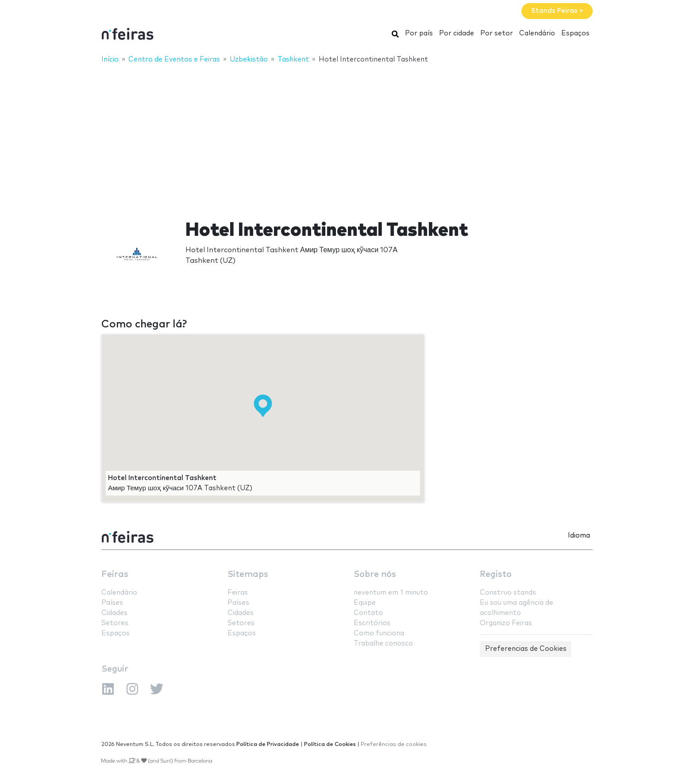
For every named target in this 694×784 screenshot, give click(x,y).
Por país (419, 33)
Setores (115, 623)
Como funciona (379, 633)
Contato (368, 613)
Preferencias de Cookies (526, 649)
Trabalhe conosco (383, 644)
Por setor (497, 33)
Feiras (115, 575)
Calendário (537, 33)
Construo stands (508, 593)
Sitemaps (248, 575)
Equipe (365, 603)
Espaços (575, 33)
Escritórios (372, 623)
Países (112, 603)
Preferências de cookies (394, 744)
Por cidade (457, 33)
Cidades (114, 613)
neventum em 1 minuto (391, 593)
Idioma (579, 536)
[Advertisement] (347, 136)
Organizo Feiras (506, 623)
